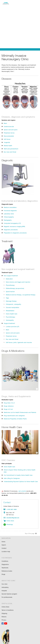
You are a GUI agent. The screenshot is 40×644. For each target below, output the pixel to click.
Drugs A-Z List (8, 411)
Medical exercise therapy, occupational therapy (20, 297)
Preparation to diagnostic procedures (15, 235)
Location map (6, 549)
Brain (5, 123)
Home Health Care (12, 316)
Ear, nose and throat (10, 152)
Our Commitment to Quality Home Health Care (18, 475)
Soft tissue (7, 139)
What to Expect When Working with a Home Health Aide (21, 472)
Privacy (4, 616)
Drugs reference (9, 408)
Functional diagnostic (10, 213)
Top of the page (31, 531)
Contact (4, 546)
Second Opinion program (9, 590)
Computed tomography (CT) (12, 226)
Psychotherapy (10, 319)
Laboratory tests (9, 216)
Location (5, 511)
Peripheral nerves (9, 133)
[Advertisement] (20, 27)
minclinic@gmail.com (13, 516)
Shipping (4, 609)
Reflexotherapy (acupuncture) (15, 291)
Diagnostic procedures (11, 232)
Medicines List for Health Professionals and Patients (20, 415)
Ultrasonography (9, 219)
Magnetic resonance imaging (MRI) (15, 229)
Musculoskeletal (9, 136)
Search (4, 542)
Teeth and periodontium (11, 149)
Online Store (5, 603)
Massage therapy (11, 303)
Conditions (5, 558)
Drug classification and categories (14, 418)
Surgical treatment (9, 326)
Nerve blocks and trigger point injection (18, 284)
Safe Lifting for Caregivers (12, 478)
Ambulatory (5, 584)
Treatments (5, 565)
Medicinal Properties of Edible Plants (15, 421)
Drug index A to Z (9, 405)
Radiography (8, 222)
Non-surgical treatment (11, 278)
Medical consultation (10, 210)
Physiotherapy (10, 287)
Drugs (3, 571)
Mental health (8, 145)
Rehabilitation (10, 313)
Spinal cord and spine (10, 130)
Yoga (7, 300)
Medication (9, 281)
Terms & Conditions (8, 606)
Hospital (4, 587)
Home (3, 539)
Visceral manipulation (12, 310)
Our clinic (4, 581)
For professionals (7, 593)
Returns (4, 612)
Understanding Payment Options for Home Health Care (21, 482)
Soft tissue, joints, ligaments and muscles (19, 345)
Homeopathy (10, 322)
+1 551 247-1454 (11, 507)
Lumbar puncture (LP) (13, 329)
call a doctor (22, 491)
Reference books (7, 568)
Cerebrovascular (9, 126)
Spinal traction (10, 294)
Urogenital (7, 142)
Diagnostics (5, 561)
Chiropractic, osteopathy (13, 307)
